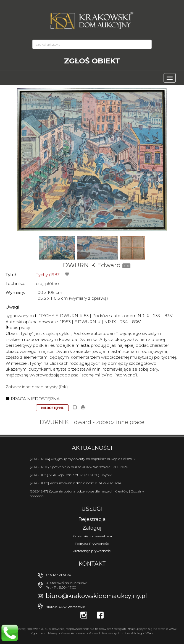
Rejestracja (92, 519)
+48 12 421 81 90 (58, 575)
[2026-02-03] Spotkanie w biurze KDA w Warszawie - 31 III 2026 (79, 467)
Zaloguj (92, 528)
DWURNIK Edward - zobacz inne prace (92, 422)
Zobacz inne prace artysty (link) (37, 387)
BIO (126, 266)
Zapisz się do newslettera (92, 536)
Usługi (92, 509)
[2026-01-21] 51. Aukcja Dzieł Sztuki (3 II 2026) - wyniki (71, 475)
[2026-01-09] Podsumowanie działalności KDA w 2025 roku (76, 483)
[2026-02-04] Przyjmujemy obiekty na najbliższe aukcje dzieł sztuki (83, 459)
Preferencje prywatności (92, 551)
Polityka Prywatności (92, 544)
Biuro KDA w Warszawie (65, 607)
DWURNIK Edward (92, 265)
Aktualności (92, 448)
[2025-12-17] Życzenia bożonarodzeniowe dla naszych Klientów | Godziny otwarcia (87, 494)
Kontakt (92, 564)
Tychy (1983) (48, 275)
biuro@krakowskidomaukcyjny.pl (96, 596)
